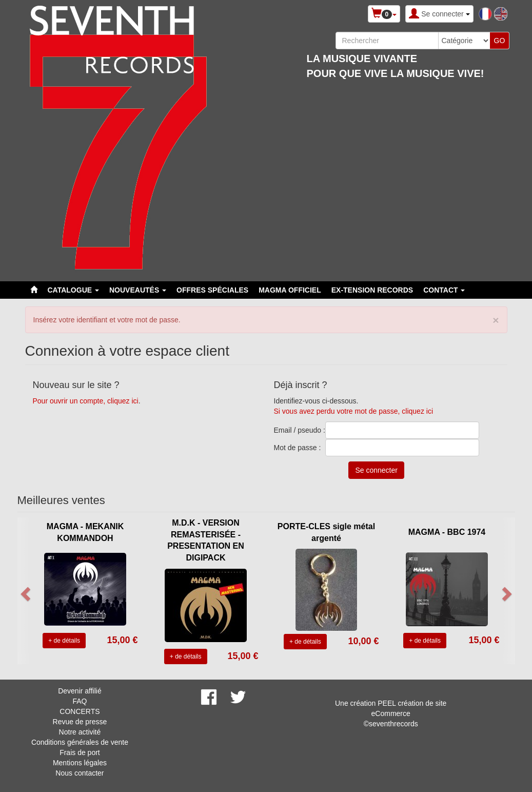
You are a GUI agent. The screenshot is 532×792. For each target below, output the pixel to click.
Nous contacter (80, 773)
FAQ (80, 701)
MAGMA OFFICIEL (290, 290)
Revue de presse (80, 722)
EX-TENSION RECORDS (372, 290)
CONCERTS (80, 711)
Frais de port (80, 752)
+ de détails (64, 641)
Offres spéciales (212, 290)
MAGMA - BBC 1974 (447, 532)
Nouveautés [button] (138, 290)
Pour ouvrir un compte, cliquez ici (86, 401)
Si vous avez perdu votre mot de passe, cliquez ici (354, 411)
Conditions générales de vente (80, 742)
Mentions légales (80, 763)
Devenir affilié (80, 691)
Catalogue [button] (73, 290)
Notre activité (80, 732)
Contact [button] (444, 290)
